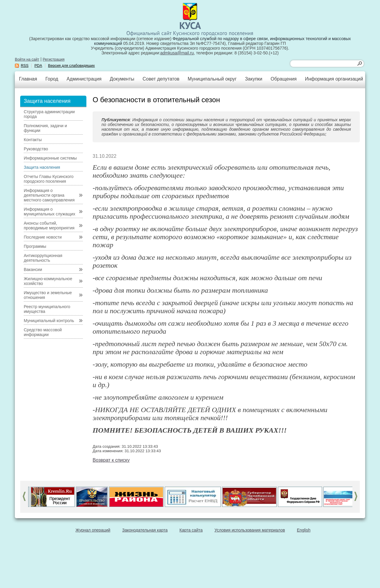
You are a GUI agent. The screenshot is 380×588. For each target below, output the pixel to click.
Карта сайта (191, 530)
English (304, 530)
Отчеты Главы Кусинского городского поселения (49, 179)
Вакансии (33, 269)
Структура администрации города (49, 114)
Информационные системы (50, 158)
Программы (35, 246)
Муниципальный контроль (49, 321)
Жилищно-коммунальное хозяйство (48, 281)
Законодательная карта (145, 530)
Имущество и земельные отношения (48, 295)
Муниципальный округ (212, 79)
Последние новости (43, 237)
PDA (38, 66)
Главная (28, 79)
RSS (25, 66)
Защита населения (42, 167)
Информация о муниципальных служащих (50, 212)
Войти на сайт (27, 59)
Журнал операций (93, 530)
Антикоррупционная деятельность (43, 258)
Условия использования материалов (250, 530)
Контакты (33, 140)
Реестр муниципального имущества (47, 309)
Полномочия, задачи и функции (45, 128)
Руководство (36, 149)
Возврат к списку (111, 460)
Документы (122, 79)
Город (52, 79)
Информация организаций (334, 79)
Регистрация (54, 59)
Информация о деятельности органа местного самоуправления (49, 195)
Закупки (254, 79)
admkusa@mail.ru (177, 53)
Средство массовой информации (43, 332)
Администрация (84, 79)
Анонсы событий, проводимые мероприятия (49, 226)
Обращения (284, 79)
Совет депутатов (161, 79)
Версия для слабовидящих (72, 66)
